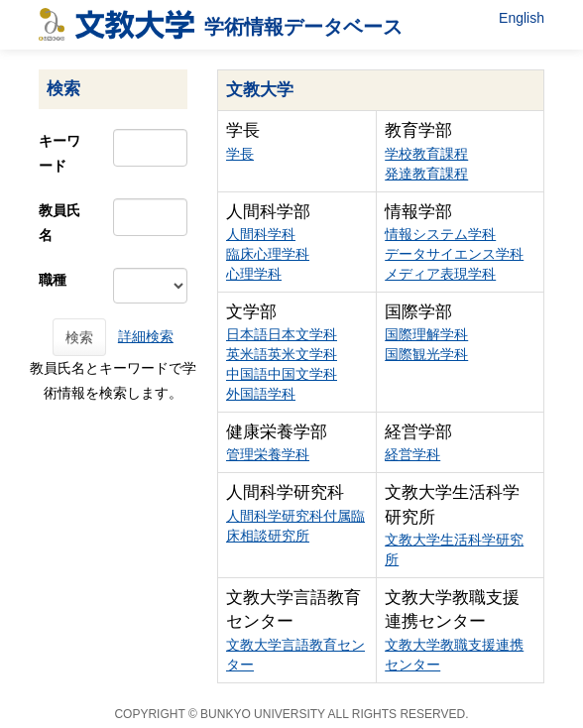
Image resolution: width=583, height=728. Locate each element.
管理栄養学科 (268, 454)
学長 (240, 154)
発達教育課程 (426, 174)
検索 (79, 337)
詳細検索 (146, 336)
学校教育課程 (426, 154)
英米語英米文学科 (282, 354)
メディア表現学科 (440, 274)
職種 (53, 280)
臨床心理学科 (268, 254)
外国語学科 (261, 394)
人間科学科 (261, 234)
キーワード (59, 153)
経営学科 (412, 454)
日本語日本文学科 (282, 334)
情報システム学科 (440, 234)
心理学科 (254, 274)
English (522, 18)
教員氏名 (59, 223)
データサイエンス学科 (454, 254)
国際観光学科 (426, 354)
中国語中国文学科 (282, 374)
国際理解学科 (426, 334)
